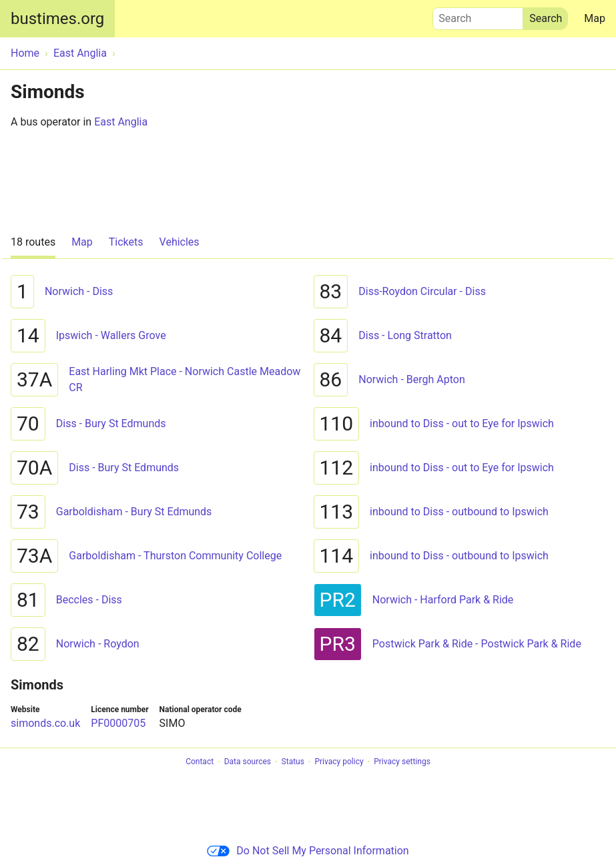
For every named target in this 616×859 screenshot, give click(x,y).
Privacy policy (339, 762)
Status (293, 762)
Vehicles (180, 242)
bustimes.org (57, 19)
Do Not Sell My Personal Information (308, 851)
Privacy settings (402, 762)
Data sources (248, 762)
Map (595, 18)
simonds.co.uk (45, 723)
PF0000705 (118, 723)
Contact (200, 762)
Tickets (126, 242)
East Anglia (121, 122)
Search (478, 15)
